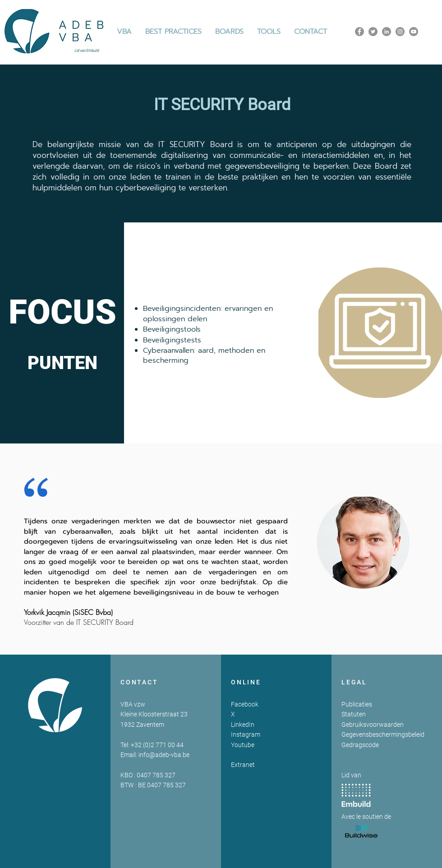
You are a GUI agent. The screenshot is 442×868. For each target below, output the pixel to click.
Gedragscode (360, 745)
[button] (173, 32)
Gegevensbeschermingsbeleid (383, 734)
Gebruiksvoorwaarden (373, 725)
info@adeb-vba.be (164, 755)
